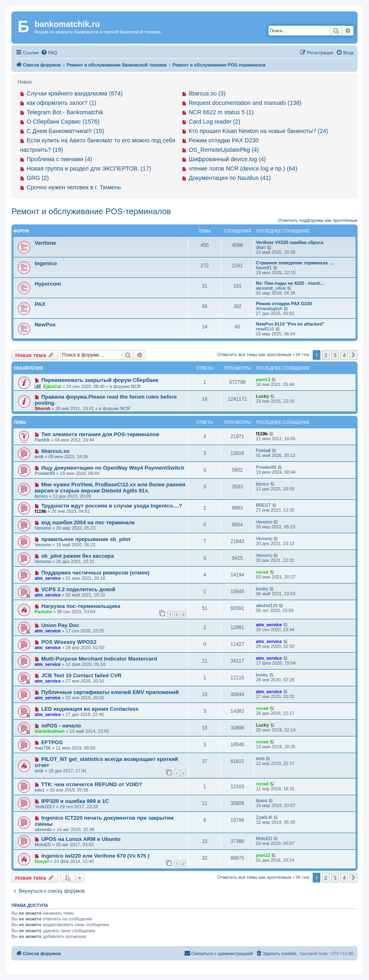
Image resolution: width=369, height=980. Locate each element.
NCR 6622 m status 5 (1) (221, 112)
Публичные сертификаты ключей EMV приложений (110, 692)
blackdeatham (50, 731)
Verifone (45, 243)
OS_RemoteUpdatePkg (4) (224, 150)
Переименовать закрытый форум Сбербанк (100, 380)
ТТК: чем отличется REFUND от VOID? (92, 784)
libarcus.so (56, 451)
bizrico (41, 496)
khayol (42, 861)
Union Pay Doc (60, 625)
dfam (261, 247)
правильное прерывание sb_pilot (86, 539)
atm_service (48, 578)
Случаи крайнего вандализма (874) (74, 93)
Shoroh (43, 408)
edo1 (40, 790)
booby (262, 589)
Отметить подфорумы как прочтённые (318, 220)
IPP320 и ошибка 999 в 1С (75, 801)
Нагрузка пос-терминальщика (81, 606)
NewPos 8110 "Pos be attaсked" (290, 324)
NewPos (45, 325)
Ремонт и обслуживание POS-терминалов (91, 211)
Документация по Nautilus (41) (230, 178)
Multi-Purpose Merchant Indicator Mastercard (99, 659)
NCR (136, 386)
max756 (43, 748)
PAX (40, 304)
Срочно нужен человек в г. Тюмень (74, 187)
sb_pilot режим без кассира (78, 556)
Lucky (262, 396)
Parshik (42, 440)
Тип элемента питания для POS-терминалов (100, 434)
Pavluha (43, 612)
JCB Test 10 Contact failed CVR (81, 675)
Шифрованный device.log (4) (227, 159)
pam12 (263, 379)
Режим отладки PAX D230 (224, 140)
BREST (263, 505)
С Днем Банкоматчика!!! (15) (65, 131)
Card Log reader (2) (214, 122)
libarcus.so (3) (207, 93)
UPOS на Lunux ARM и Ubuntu (81, 839)
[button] (353, 355)
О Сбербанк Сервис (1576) (63, 122)
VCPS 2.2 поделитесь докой (78, 589)
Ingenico (46, 263)
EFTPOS (52, 742)
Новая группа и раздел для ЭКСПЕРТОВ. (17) (89, 169)
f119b (262, 434)
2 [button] (326, 355)
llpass (262, 800)
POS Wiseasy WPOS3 (69, 642)
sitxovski (43, 829)
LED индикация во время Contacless (90, 709)
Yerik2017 (45, 807)
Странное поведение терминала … (295, 263)
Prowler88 (45, 473)
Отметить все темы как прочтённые (254, 355)
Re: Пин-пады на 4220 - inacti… (290, 283)
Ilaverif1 (264, 268)
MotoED (43, 845)
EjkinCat (52, 386)
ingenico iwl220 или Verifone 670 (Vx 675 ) (95, 856)
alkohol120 (267, 605)
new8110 (265, 329)
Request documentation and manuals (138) (245, 103)
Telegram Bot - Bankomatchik (65, 112)
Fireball (263, 450)
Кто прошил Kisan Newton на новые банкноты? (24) (258, 131)
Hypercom (48, 284)
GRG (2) (38, 178)
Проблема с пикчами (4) (59, 159)
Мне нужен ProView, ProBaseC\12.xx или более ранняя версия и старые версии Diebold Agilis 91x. (110, 488)
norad (262, 572)
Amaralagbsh (269, 308)
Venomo (43, 528)
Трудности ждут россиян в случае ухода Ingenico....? (112, 506)
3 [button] (335, 355)
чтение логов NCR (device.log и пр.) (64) (243, 169)
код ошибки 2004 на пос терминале (88, 522)
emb (39, 457)
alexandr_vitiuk (271, 288)
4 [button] (344, 355)
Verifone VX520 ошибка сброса (290, 242)
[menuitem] (49, 53)
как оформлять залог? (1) (61, 103)
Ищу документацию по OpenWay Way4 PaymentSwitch (113, 468)
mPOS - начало (61, 726)
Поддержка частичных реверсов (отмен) (95, 573)
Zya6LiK (264, 817)
